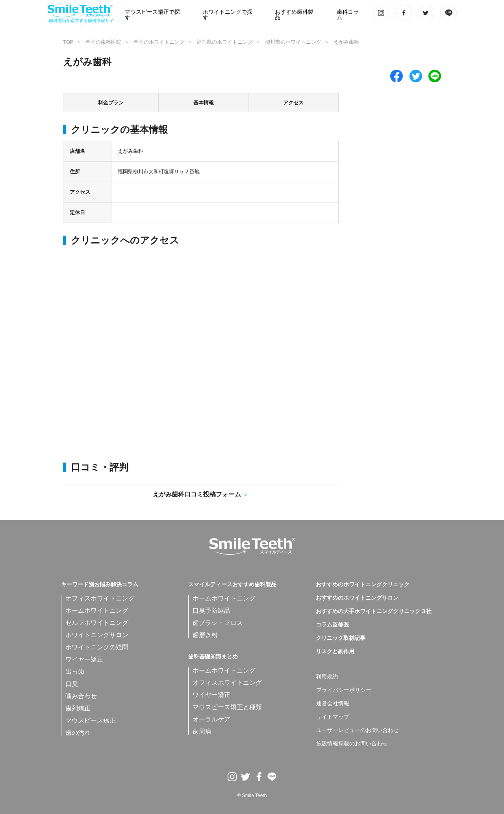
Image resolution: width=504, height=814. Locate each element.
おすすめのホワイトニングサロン (357, 598)
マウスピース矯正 (91, 720)
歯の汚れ (78, 733)
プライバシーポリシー (344, 690)
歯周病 (202, 731)
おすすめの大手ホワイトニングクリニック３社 (374, 611)
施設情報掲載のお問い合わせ (352, 744)
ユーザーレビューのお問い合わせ (358, 730)
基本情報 (204, 103)
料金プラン (111, 103)
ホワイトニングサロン (97, 635)
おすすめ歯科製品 (294, 15)
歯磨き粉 (205, 635)
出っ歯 (75, 672)
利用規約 (327, 677)
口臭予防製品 (211, 610)
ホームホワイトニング (97, 610)
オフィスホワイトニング (100, 598)
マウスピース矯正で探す (152, 15)
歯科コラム (348, 15)
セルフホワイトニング (97, 623)
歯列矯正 (78, 708)
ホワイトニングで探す (228, 15)
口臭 (72, 684)
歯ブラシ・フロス (218, 623)
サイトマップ (333, 717)
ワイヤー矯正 (84, 659)
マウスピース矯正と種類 (227, 707)
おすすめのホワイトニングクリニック (363, 585)
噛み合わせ (81, 696)
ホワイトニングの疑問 (97, 647)
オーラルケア (211, 719)
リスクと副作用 (335, 652)
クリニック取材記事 (341, 638)
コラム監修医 (332, 625)
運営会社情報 (333, 704)
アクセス (293, 103)
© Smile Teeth (252, 795)
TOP (68, 42)
